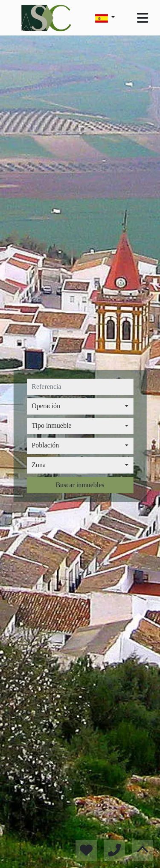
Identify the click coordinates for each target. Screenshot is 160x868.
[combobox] (80, 406)
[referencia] (80, 387)
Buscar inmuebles (80, 485)
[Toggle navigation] (143, 18)
